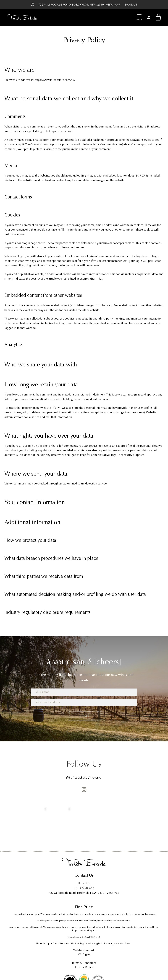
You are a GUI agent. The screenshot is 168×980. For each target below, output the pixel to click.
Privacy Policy (84, 967)
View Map (113, 5)
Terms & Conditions (84, 963)
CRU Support (84, 954)
